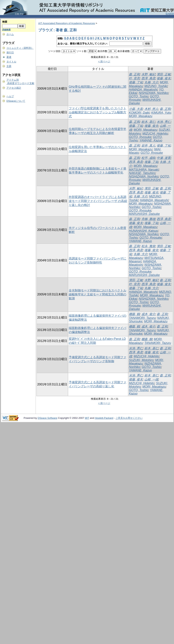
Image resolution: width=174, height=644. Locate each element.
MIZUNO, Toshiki (156, 86)
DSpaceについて (16, 101)
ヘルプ (10, 96)
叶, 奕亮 (134, 78)
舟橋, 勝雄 (148, 219)
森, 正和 (134, 74)
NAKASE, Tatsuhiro (142, 173)
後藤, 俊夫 (164, 78)
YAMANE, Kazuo (151, 140)
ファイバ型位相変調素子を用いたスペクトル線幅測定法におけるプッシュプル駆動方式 (98, 112)
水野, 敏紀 (148, 74)
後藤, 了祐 (136, 82)
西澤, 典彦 (148, 78)
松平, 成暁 (148, 158)
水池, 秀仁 (164, 122)
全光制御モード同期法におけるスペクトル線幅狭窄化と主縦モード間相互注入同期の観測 (98, 294)
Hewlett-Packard (104, 418)
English (170, 14)
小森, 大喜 (136, 109)
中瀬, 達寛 (164, 158)
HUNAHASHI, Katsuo (143, 231)
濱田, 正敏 (164, 74)
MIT (87, 418)
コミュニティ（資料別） (20, 48)
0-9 (66, 38)
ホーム (10, 34)
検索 (5, 22)
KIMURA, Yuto (161, 113)
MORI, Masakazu (141, 116)
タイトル (11, 62)
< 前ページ (104, 61)
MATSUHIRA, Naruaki (144, 170)
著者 (9, 57)
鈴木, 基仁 (148, 122)
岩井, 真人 (148, 146)
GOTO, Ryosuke (140, 137)
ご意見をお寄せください (129, 418)
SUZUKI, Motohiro (141, 360)
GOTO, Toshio (139, 96)
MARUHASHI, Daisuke (144, 214)
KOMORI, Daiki (139, 113)
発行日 (10, 52)
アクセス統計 (14, 88)
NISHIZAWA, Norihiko (153, 93)
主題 (9, 66)
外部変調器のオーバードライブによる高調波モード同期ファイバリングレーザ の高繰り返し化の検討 (98, 201)
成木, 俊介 (148, 314)
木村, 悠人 (151, 109)
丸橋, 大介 (151, 82)
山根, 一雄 (151, 379)
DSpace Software (48, 418)
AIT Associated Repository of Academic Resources (67, 23)
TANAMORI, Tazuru (142, 318)
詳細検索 (6, 30)
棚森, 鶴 (134, 314)
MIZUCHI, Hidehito (155, 134)
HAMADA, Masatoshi (143, 90)
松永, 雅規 (148, 246)
